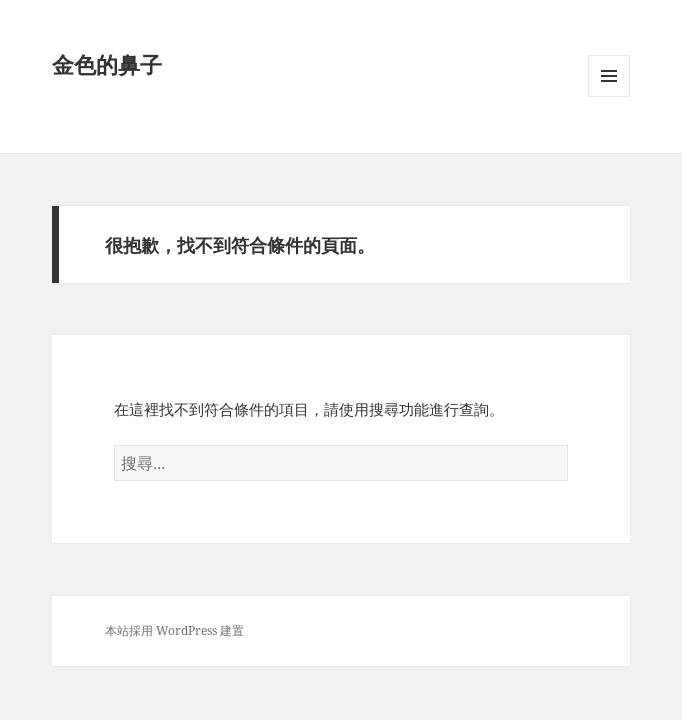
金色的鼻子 (107, 64)
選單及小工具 (609, 96)
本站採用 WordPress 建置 (174, 630)
